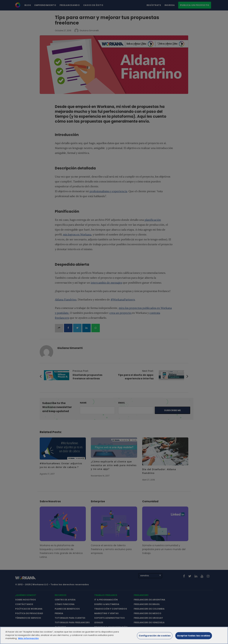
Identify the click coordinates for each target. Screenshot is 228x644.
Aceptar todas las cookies (194, 637)
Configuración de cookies (155, 637)
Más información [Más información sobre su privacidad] (28, 640)
